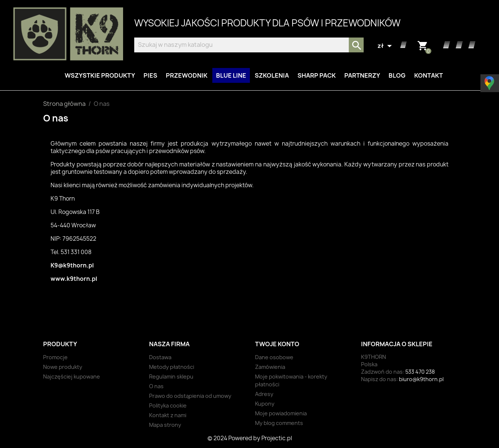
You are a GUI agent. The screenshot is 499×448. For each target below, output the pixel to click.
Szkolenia (272, 75)
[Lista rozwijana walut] (386, 46)
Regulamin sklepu (171, 376)
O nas (156, 386)
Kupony (265, 404)
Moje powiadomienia (281, 413)
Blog (397, 75)
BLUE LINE (231, 75)
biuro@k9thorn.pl (421, 379)
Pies (150, 75)
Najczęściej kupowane (72, 376)
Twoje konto (277, 344)
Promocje (55, 357)
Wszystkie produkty (100, 75)
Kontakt (429, 75)
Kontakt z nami (168, 415)
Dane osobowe (274, 357)
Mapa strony (165, 425)
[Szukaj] (249, 45)
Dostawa (160, 357)
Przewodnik (187, 75)
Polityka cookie (168, 405)
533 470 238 (420, 372)
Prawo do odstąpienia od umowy (190, 396)
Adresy (264, 394)
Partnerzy (362, 75)
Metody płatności (172, 367)
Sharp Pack (317, 75)
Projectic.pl (277, 438)
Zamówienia (270, 367)
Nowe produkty (63, 367)
